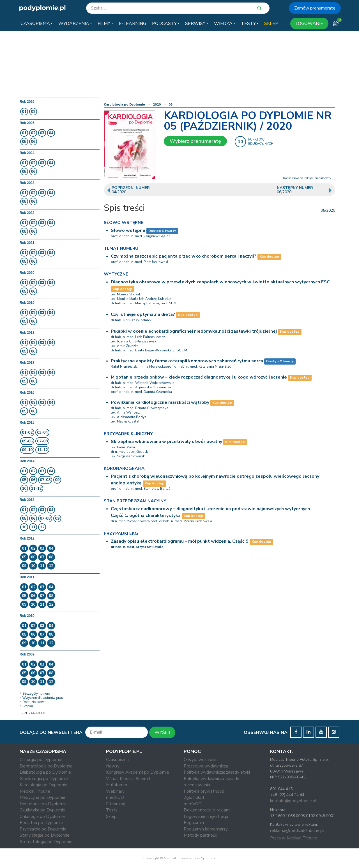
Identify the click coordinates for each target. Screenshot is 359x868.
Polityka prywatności (204, 791)
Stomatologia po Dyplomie (46, 842)
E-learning (116, 804)
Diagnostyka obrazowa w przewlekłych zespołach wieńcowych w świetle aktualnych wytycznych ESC (220, 282)
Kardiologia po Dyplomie (124, 104)
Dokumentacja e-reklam (207, 810)
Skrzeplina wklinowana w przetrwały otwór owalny (166, 442)
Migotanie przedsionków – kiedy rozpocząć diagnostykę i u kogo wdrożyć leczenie (199, 377)
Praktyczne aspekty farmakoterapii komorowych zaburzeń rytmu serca (187, 361)
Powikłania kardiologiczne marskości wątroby (160, 402)
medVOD (115, 797)
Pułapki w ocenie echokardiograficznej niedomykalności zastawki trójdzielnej (194, 331)
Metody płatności (201, 835)
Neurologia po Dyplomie (43, 804)
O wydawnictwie (200, 760)
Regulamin (194, 823)
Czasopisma (117, 760)
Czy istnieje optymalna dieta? (143, 314)
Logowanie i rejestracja (206, 816)
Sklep (111, 816)
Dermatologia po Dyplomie (46, 766)
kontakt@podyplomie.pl (293, 801)
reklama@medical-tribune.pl (297, 830)
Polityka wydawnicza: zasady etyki (217, 772)
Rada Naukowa (34, 702)
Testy (112, 810)
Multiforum (117, 785)
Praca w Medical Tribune (294, 838)
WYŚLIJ (162, 732)
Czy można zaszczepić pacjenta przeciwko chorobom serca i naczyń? (184, 256)
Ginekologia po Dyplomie (44, 779)
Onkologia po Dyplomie (42, 816)
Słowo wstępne (128, 230)
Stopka (28, 706)
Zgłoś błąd (194, 797)
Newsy (113, 766)
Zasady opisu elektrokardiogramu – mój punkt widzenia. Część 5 (180, 541)
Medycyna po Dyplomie (42, 797)
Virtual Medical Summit (128, 779)
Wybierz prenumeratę (195, 141)
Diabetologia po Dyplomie (45, 772)
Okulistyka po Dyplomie (42, 810)
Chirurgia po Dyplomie (41, 760)
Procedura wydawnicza (206, 766)
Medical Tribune (35, 791)
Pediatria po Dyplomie (41, 823)
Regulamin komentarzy (206, 829)
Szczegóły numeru (36, 694)
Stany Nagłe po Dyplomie (45, 835)
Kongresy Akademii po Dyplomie (138, 772)
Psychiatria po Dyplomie (43, 829)
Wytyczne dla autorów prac (43, 698)
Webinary (115, 791)
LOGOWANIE (309, 24)
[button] (36, 24)
